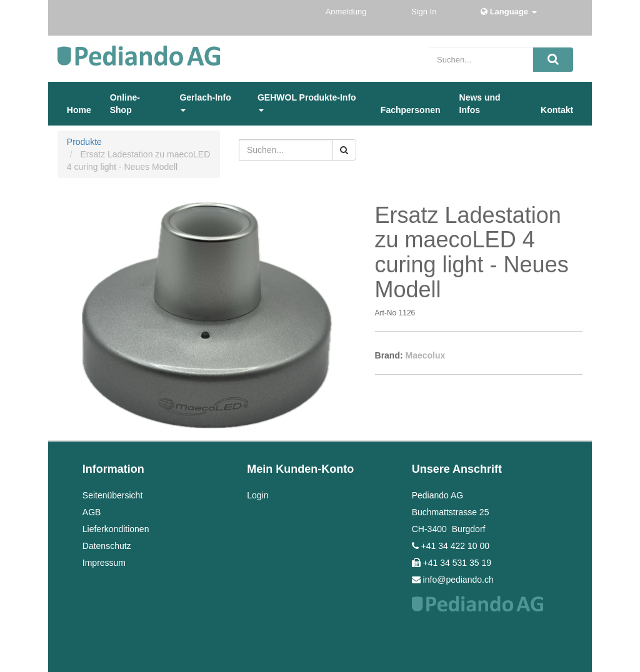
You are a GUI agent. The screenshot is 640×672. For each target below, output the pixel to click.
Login (257, 495)
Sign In (425, 12)
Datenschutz (107, 546)
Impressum (104, 563)
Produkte (84, 142)
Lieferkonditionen (116, 529)
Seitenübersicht (113, 495)
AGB (92, 512)
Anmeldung (347, 12)
